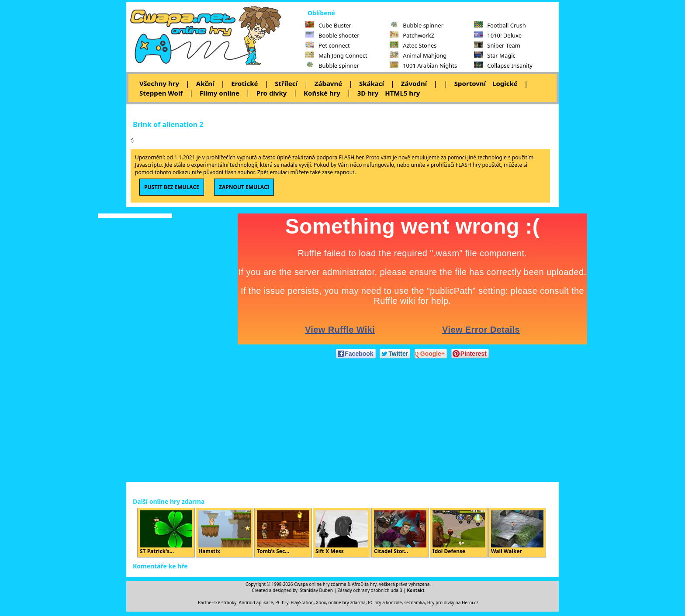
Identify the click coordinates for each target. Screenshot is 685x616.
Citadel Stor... (400, 533)
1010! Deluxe (498, 35)
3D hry (368, 93)
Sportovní (470, 83)
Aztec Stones (413, 45)
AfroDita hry (364, 584)
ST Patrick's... (166, 533)
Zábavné (328, 83)
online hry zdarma (347, 602)
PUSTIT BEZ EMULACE (172, 187)
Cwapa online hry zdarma (320, 584)
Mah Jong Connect (336, 55)
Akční (205, 83)
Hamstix (225, 533)
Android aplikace (256, 602)
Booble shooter (332, 35)
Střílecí (286, 83)
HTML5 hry (402, 93)
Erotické (244, 83)
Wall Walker (517, 533)
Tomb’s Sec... (283, 533)
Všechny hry (159, 83)
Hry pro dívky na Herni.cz (453, 602)
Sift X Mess (342, 533)
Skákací (372, 83)
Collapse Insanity (503, 65)
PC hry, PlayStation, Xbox (301, 602)
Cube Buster (328, 25)
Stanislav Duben (316, 590)
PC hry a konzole (385, 602)
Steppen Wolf (161, 93)
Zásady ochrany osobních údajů (370, 590)
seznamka (414, 602)
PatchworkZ (412, 35)
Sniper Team (497, 45)
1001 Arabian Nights (423, 65)
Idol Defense (459, 533)
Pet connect (328, 45)
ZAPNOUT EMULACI (244, 187)
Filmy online (220, 93)
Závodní (414, 83)
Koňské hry (322, 93)
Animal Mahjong (418, 55)
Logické (505, 83)
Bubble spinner (332, 65)
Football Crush (500, 25)
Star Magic (495, 55)
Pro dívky (272, 93)
